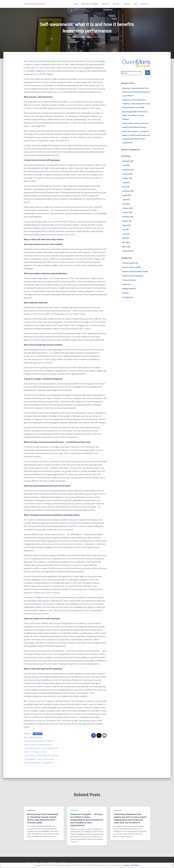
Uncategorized (128, 297)
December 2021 (128, 217)
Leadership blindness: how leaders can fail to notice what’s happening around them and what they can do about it (130, 818)
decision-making (30, 745)
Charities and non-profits (131, 267)
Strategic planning (129, 289)
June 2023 (126, 183)
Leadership (38, 734)
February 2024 (128, 174)
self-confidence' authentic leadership (37, 756)
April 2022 (126, 204)
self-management (30, 759)
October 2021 (127, 221)
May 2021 (126, 238)
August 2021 (127, 225)
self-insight (55, 756)
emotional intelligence (45, 745)
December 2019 (128, 251)
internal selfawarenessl (50, 748)
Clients (127, 4)
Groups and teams (129, 280)
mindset (44, 752)
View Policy (135, 865)
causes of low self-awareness (35, 741)
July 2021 (126, 230)
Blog (135, 4)
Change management (130, 263)
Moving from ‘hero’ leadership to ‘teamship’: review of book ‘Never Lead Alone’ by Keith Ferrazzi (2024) (136, 104)
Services (117, 4)
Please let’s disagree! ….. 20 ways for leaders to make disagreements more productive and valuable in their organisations (87, 820)
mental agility (35, 752)
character (50, 741)
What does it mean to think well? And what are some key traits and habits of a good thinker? (136, 92)
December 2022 (128, 191)
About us (106, 4)
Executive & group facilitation (133, 276)
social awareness (48, 763)
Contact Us (145, 4)
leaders (27, 752)
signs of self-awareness (46, 759)
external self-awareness (33, 748)
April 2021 (126, 242)
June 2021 (126, 234)
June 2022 (126, 200)
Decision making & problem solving (135, 272)
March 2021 (127, 247)
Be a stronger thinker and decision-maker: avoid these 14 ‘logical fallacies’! (135, 115)
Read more (52, 836)
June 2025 (126, 165)
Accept (127, 865)
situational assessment (33, 763)
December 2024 (128, 170)
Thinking (125, 293)
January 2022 (127, 213)
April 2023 (126, 187)
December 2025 (128, 161)
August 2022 (127, 195)
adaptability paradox (36, 737)
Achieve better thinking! (90, 4)
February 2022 (128, 208)
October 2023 (127, 178)
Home (76, 4)
